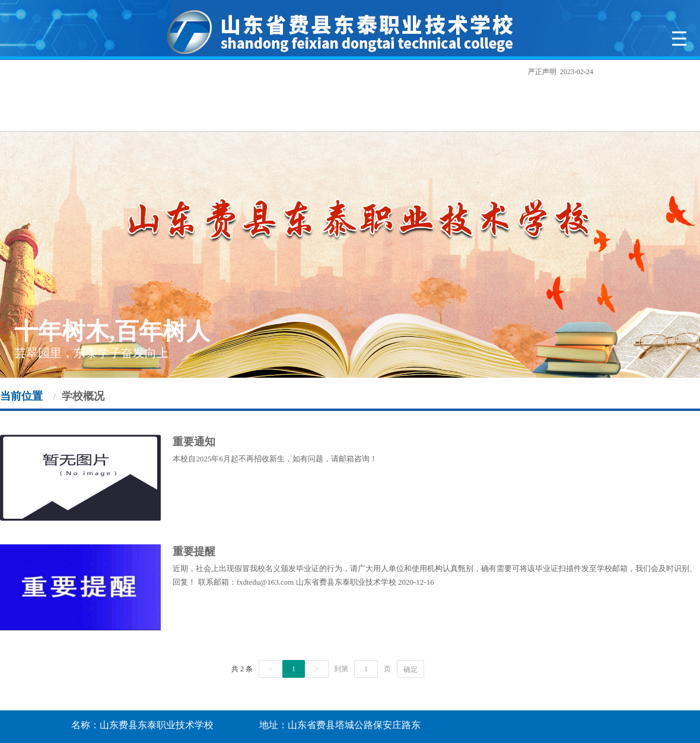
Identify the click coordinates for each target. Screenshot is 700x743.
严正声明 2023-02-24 (565, 72)
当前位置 (21, 396)
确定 (411, 669)
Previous (22, 254)
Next (678, 254)
